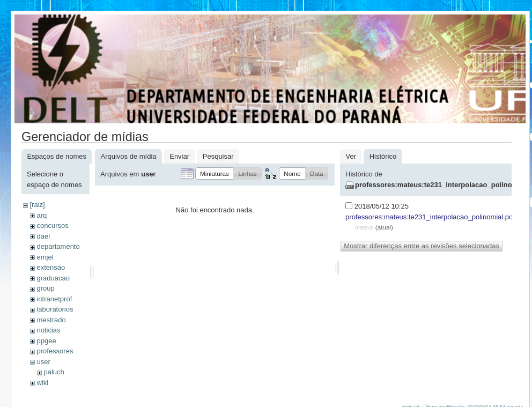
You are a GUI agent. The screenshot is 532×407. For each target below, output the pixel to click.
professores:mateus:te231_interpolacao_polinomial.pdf (430, 217)
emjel (45, 257)
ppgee (46, 341)
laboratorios (55, 309)
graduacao (53, 278)
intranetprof (54, 299)
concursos (52, 225)
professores (55, 351)
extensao (51, 267)
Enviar (179, 156)
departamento (58, 246)
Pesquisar (218, 156)
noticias (48, 330)
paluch (54, 372)
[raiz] (37, 205)
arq (42, 215)
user (43, 362)
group (45, 288)
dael (43, 236)
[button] (215, 173)
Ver (351, 156)
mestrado (51, 320)
